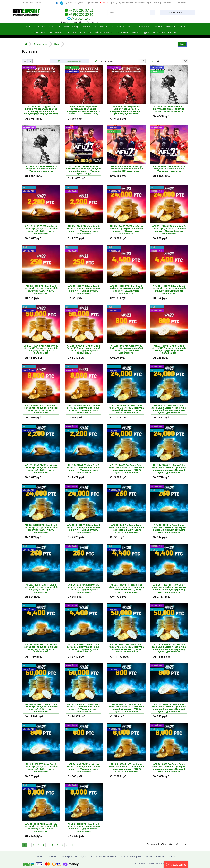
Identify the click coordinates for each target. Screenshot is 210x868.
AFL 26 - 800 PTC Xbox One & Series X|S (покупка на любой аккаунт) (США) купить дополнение (41, 768)
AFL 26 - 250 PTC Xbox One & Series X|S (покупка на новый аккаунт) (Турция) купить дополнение (84, 588)
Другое (146, 32)
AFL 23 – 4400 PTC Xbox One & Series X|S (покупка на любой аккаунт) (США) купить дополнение (126, 289)
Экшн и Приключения (59, 27)
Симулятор (144, 27)
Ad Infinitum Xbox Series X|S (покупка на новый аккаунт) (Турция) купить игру (41, 169)
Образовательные (104, 32)
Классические (122, 32)
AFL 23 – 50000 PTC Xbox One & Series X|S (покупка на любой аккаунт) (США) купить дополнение (41, 349)
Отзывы (52, 856)
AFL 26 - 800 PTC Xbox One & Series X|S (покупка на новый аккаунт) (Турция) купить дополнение (84, 768)
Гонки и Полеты (101, 27)
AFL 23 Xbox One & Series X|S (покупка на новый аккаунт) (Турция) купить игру (169, 169)
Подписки (173, 32)
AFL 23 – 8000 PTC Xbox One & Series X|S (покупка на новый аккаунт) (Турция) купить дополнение (84, 409)
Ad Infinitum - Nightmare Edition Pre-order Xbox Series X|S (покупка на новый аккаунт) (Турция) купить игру (41, 110)
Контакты (181, 3)
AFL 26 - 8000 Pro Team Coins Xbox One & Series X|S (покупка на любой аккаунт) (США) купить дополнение (126, 768)
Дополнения (159, 32)
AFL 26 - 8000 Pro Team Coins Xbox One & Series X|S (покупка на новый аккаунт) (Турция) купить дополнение (169, 768)
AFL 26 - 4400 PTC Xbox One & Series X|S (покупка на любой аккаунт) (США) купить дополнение (41, 648)
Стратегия (158, 27)
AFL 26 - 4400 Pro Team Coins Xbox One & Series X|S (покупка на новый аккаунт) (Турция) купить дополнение (169, 588)
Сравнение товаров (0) (69, 61)
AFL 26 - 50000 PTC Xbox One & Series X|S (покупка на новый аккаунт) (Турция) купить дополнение (84, 708)
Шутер (75, 27)
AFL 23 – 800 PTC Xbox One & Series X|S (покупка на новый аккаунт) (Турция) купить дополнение (169, 349)
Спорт (183, 27)
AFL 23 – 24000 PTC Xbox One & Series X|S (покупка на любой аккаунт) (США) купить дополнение (126, 230)
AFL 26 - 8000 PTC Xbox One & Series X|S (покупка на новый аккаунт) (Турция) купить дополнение (84, 827)
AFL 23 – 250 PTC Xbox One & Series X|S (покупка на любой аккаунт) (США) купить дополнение (41, 289)
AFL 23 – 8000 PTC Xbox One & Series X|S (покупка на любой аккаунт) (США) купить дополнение (41, 409)
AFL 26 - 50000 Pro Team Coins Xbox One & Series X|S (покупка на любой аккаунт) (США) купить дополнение (126, 648)
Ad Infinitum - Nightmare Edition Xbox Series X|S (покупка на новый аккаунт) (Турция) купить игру (126, 110)
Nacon (57, 44)
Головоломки (55, 32)
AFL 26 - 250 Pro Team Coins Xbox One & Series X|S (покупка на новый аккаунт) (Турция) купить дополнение (169, 528)
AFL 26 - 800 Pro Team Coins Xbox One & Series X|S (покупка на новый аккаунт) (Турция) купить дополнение (169, 708)
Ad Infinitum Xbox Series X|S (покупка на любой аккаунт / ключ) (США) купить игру (169, 109)
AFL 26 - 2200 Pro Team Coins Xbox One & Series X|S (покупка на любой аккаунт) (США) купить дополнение (126, 409)
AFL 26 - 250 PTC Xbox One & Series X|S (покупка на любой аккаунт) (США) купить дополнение (41, 588)
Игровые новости (155, 856)
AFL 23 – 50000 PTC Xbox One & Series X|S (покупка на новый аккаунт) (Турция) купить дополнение (84, 349)
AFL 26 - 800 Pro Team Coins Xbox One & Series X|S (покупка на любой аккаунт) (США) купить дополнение (126, 708)
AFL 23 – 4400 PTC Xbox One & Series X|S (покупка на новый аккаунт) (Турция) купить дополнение (169, 289)
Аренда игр (40, 27)
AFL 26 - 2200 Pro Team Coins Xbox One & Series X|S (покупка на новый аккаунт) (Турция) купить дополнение (169, 409)
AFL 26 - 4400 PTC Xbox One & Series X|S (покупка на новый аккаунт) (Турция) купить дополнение (84, 648)
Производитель (41, 44)
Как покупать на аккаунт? (73, 856)
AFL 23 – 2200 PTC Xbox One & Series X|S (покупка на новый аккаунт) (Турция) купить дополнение (84, 230)
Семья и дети (39, 32)
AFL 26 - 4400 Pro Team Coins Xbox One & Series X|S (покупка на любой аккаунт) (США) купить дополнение (126, 588)
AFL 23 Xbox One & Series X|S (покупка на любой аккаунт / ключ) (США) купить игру (126, 169)
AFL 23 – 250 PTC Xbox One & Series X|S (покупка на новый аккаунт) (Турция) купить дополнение (84, 289)
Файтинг (86, 27)
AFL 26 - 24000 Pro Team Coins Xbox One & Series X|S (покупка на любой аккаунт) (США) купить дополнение (126, 469)
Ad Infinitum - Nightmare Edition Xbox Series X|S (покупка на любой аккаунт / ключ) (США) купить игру (84, 110)
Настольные (86, 32)
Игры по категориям (131, 856)
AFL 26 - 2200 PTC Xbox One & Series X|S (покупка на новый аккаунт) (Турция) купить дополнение (84, 469)
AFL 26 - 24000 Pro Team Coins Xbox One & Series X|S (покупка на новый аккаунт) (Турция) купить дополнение (169, 469)
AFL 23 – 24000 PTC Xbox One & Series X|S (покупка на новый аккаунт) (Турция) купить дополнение (169, 230)
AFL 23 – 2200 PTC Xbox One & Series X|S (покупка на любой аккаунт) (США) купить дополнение (41, 230)
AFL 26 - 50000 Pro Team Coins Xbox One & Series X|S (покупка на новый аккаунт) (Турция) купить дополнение (169, 648)
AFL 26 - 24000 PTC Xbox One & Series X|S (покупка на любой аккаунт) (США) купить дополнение (41, 528)
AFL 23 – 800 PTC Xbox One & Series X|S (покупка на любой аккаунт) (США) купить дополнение (126, 349)
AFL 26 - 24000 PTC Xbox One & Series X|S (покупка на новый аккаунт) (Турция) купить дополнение (84, 528)
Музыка (136, 32)
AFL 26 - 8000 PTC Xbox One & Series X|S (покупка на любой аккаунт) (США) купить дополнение (41, 827)
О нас (40, 856)
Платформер (118, 27)
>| (72, 845)
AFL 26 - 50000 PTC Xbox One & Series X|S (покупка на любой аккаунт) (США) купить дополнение (41, 708)
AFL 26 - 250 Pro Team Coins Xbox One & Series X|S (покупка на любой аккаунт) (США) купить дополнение (126, 528)
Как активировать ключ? (104, 856)
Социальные (71, 32)
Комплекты (171, 27)
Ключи (27, 27)
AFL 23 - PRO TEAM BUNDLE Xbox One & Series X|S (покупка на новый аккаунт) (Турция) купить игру (84, 170)
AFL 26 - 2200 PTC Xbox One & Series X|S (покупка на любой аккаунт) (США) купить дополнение (41, 469)
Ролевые (131, 27)
